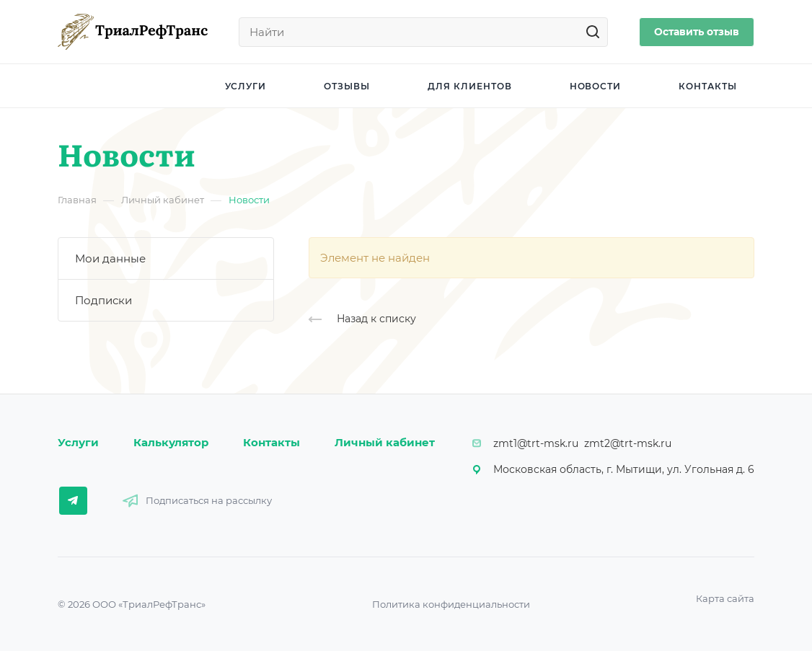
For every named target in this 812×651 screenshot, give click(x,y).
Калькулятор (171, 442)
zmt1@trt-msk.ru (536, 443)
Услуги (78, 442)
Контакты (272, 442)
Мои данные (110, 258)
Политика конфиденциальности (451, 604)
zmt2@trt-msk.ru (628, 443)
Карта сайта (725, 598)
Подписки (103, 300)
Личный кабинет (385, 442)
